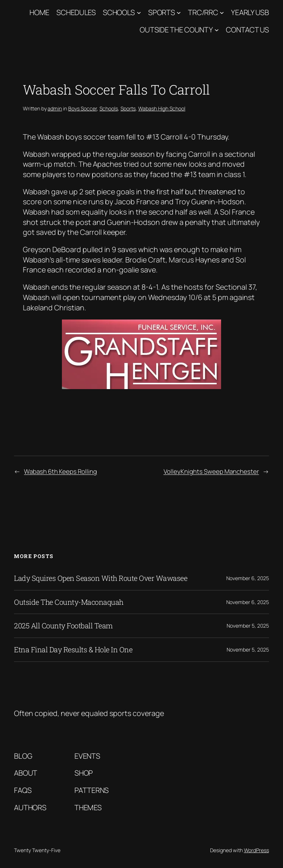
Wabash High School (162, 108)
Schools (119, 12)
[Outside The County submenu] (217, 30)
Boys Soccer (83, 108)
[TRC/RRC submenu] (222, 13)
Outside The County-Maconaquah (69, 602)
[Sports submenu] (179, 13)
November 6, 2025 (248, 578)
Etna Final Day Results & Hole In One (73, 650)
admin (55, 108)
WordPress (256, 850)
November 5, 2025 (248, 626)
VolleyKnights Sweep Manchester (211, 471)
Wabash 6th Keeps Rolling (60, 471)
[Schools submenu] (139, 13)
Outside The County (176, 30)
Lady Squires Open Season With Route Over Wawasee (101, 578)
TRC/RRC (203, 12)
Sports (161, 12)
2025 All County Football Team (63, 626)
